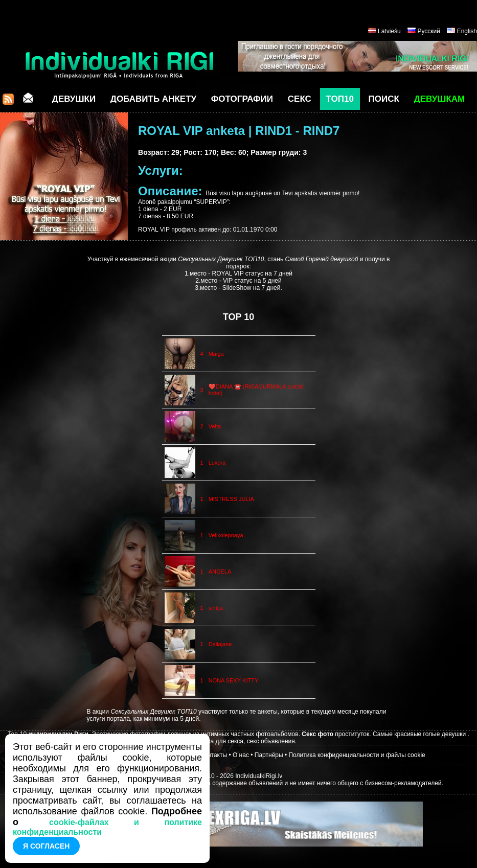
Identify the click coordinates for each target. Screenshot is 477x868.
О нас (241, 755)
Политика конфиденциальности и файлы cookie (357, 755)
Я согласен (46, 846)
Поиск (384, 99)
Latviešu (389, 31)
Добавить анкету (153, 99)
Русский (429, 31)
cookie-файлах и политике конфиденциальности (107, 827)
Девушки (74, 99)
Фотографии (242, 99)
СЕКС (300, 99)
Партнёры (269, 755)
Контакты (214, 755)
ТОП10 (340, 99)
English (467, 31)
